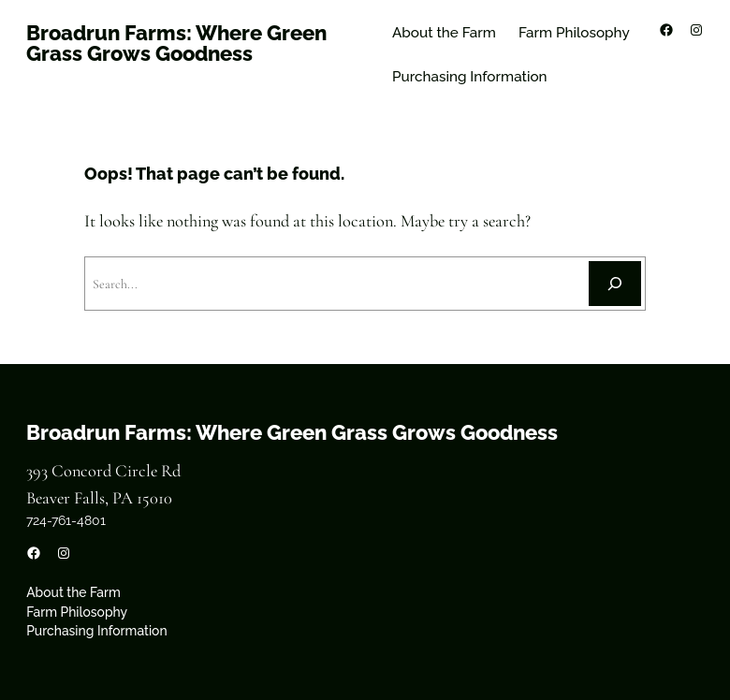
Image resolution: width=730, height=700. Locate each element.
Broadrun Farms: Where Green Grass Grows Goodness (176, 43)
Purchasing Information (470, 77)
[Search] (615, 284)
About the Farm (444, 33)
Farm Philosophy (574, 33)
